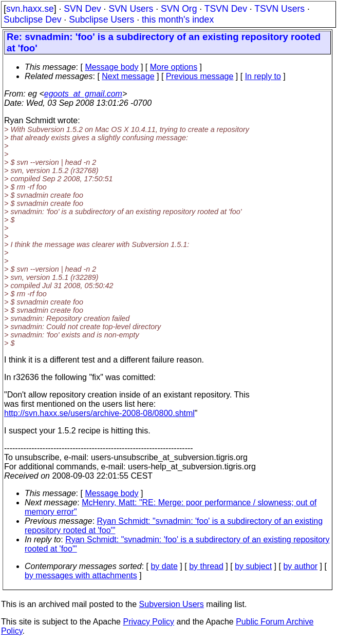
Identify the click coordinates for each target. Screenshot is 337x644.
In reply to (263, 76)
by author (300, 566)
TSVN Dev (226, 9)
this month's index (178, 20)
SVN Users (131, 9)
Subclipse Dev (32, 20)
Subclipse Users (101, 20)
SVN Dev (82, 9)
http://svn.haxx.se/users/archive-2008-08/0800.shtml (99, 413)
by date (164, 566)
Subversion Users (172, 604)
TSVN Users (279, 9)
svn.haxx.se (30, 9)
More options (174, 67)
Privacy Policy (148, 622)
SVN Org (179, 9)
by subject (253, 566)
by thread (206, 566)
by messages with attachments (81, 575)
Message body (111, 67)
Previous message (200, 76)
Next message (128, 76)
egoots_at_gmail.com (83, 94)
